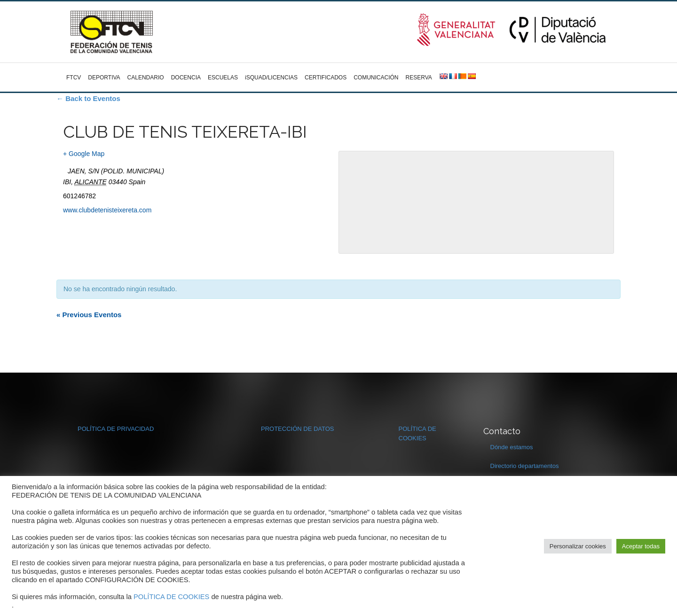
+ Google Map (84, 154)
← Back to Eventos (88, 98)
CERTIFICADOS (326, 78)
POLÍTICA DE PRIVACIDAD (116, 429)
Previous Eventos (89, 315)
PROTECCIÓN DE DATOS (298, 429)
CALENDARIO (146, 78)
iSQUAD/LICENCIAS (271, 78)
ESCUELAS (223, 78)
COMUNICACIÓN (376, 78)
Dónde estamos (512, 447)
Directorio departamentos (525, 466)
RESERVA (419, 78)
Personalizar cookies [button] (578, 546)
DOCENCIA (186, 78)
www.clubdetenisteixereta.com (107, 210)
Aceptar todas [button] (641, 546)
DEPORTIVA (104, 78)
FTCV (74, 78)
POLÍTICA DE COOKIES (171, 597)
